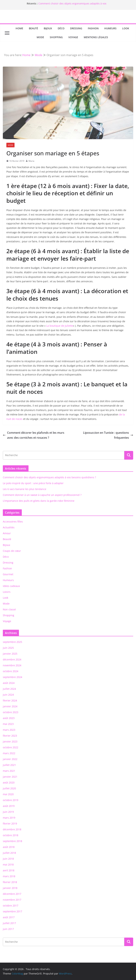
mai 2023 (8, 724)
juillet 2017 (9, 923)
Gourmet (8, 574)
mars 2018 (9, 876)
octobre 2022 (11, 747)
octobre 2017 (11, 906)
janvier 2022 (10, 759)
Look (126, 28)
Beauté (33, 28)
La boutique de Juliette (60, 326)
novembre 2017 (12, 900)
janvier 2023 (10, 741)
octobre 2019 (11, 800)
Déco (61, 28)
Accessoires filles (13, 522)
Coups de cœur (12, 551)
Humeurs (110, 28)
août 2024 (9, 683)
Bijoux (48, 28)
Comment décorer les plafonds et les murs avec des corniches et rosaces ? (34, 435)
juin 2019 (8, 812)
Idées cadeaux (11, 586)
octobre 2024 (11, 671)
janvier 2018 (10, 888)
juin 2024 (8, 695)
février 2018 (10, 882)
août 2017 (9, 917)
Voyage (73, 37)
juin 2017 (8, 929)
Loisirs (7, 592)
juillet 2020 (9, 788)
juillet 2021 (9, 765)
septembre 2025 (12, 642)
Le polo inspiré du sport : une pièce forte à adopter (33, 483)
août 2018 (9, 847)
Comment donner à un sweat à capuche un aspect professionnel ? (42, 495)
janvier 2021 (10, 777)
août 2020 (9, 782)
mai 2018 (8, 865)
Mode (40, 37)
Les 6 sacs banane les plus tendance (25, 489)
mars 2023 (9, 730)
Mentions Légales (96, 37)
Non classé (9, 609)
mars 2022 (9, 753)
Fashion (93, 28)
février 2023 (10, 736)
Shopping (56, 37)
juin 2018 (8, 859)
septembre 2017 (12, 911)
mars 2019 (9, 818)
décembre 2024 (12, 659)
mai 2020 (8, 794)
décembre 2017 (12, 894)
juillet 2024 (9, 689)
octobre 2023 (11, 712)
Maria (31, 161)
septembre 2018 (12, 841)
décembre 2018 (12, 829)
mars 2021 (9, 771)
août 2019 (9, 806)
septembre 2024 (12, 677)
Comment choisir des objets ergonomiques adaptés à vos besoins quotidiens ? (49, 477)
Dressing (76, 28)
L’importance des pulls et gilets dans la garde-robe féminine (39, 501)
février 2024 (10, 700)
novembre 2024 (12, 665)
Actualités (9, 527)
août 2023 (9, 718)
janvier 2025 (10, 654)
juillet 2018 (9, 853)
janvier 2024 (10, 706)
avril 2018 (9, 870)
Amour (7, 533)
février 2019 (10, 824)
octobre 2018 (11, 835)
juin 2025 (8, 648)
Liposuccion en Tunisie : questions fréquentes (108, 435)
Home (19, 28)
